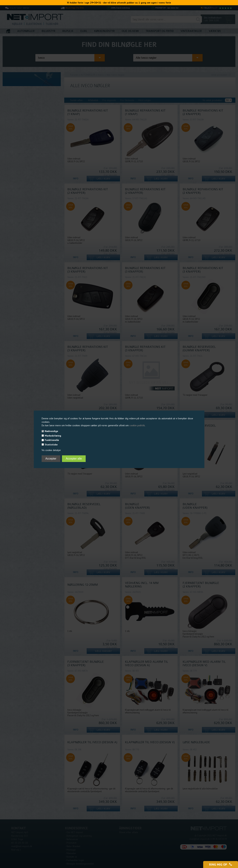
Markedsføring (53, 436)
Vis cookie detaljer (51, 450)
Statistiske (51, 445)
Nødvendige (51, 431)
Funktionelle (52, 440)
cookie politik (137, 425)
